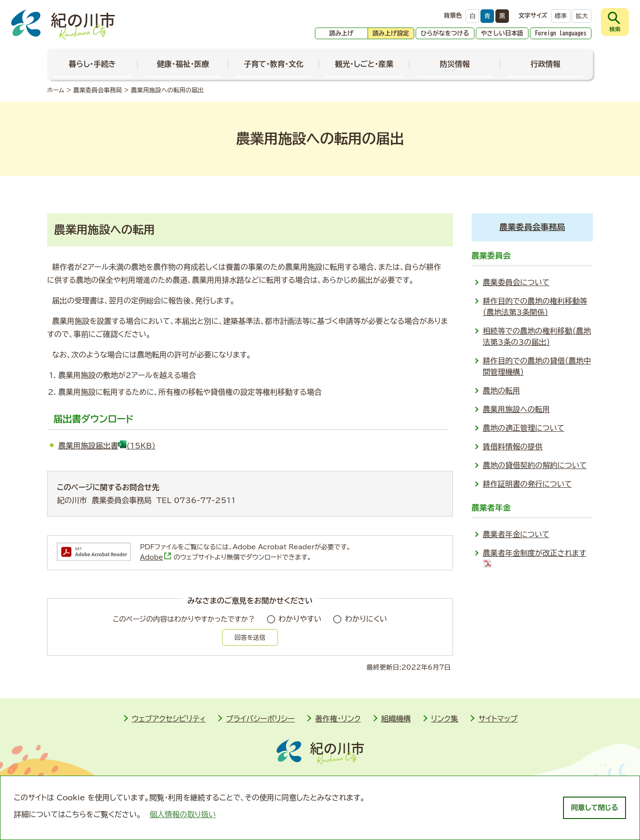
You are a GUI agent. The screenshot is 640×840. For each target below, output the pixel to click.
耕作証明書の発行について (527, 484)
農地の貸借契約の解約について (535, 465)
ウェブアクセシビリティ (169, 719)
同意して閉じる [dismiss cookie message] (595, 808)
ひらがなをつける (445, 33)
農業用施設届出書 (107, 446)
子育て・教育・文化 (274, 64)
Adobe (156, 557)
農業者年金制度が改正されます (535, 559)
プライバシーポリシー (260, 719)
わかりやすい (300, 619)
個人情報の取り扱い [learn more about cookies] (183, 814)
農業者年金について (516, 534)
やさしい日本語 (502, 33)
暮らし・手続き (93, 64)
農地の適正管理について (524, 428)
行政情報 (545, 64)
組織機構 (396, 719)
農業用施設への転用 (516, 409)
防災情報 (455, 64)
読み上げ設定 (391, 33)
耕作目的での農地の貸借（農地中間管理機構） (537, 366)
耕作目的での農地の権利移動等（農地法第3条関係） (535, 307)
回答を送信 (250, 637)
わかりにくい (366, 619)
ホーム (56, 90)
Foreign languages (561, 33)
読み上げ (341, 33)
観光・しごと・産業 (364, 64)
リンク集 (445, 719)
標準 (561, 16)
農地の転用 (501, 391)
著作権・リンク (338, 719)
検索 (615, 29)
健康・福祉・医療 (183, 64)
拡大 (582, 16)
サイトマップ (498, 719)
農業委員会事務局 (97, 90)
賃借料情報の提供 (513, 447)
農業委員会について (516, 282)
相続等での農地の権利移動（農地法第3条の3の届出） (537, 336)
